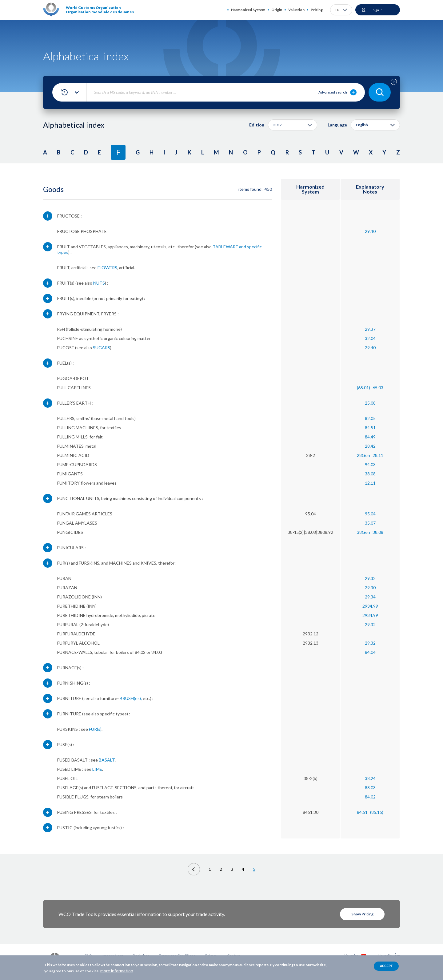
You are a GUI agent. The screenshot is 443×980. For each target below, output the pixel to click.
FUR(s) (95, 729)
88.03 (370, 788)
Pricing (317, 10)
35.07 (370, 523)
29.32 (370, 578)
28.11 (378, 455)
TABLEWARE (225, 247)
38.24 (370, 778)
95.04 (370, 514)
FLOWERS (107, 268)
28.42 (370, 446)
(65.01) (363, 388)
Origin (277, 10)
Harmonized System (248, 10)
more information (117, 971)
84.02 (370, 797)
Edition (257, 125)
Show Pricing (362, 914)
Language (337, 125)
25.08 (370, 403)
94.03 (370, 464)
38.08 (370, 474)
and (243, 247)
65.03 (378, 388)
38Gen (363, 532)
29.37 (370, 329)
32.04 (370, 338)
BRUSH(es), (131, 698)
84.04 (370, 652)
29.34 (370, 597)
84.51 (370, 428)
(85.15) (377, 812)
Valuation (296, 10)
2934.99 (370, 606)
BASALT (107, 760)
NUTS (99, 283)
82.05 (370, 418)
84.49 (370, 437)
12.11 (370, 483)
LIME (97, 769)
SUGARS (102, 348)
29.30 (370, 588)
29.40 (370, 231)
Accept (386, 966)
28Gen (363, 455)
